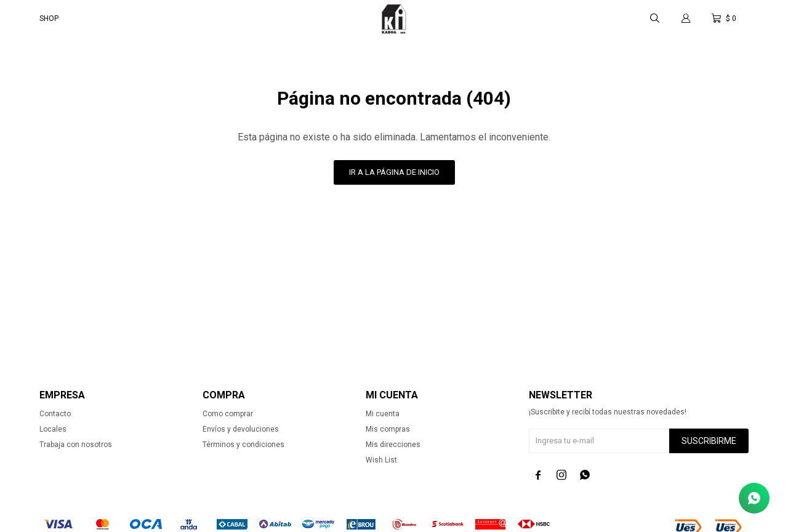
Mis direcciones (393, 445)
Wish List (381, 460)
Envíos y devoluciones (241, 429)
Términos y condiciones (243, 445)
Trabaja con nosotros (76, 445)
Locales (53, 429)
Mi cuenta (383, 414)
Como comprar (228, 414)
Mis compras (388, 429)
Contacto (55, 414)
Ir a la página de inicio (394, 172)
